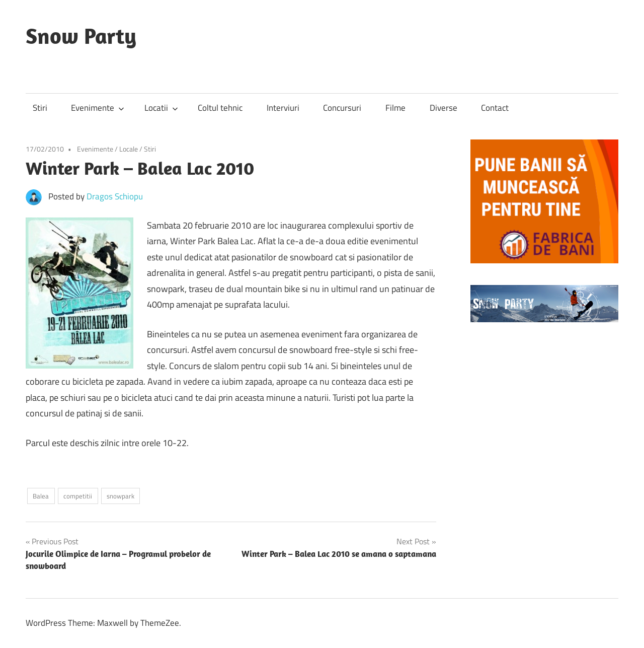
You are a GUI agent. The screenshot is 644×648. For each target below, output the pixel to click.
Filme (395, 108)
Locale (129, 149)
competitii (78, 496)
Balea (41, 496)
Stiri (40, 108)
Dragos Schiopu (115, 196)
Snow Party (81, 36)
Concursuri (342, 108)
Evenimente (98, 108)
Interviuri (283, 108)
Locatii (161, 108)
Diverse (444, 108)
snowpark (120, 496)
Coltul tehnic (220, 108)
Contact (495, 108)
